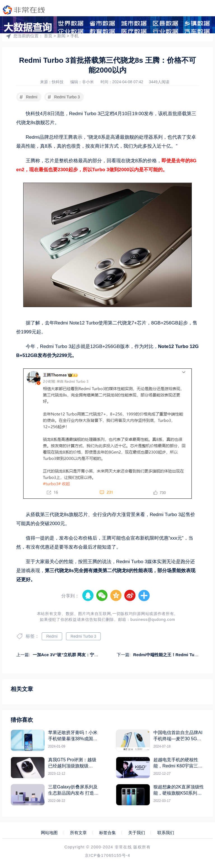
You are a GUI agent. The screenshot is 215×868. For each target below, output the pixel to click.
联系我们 (166, 833)
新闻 (61, 36)
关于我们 (137, 833)
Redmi (28, 97)
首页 (48, 36)
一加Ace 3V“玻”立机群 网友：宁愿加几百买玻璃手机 (82, 655)
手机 (74, 36)
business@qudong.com (153, 619)
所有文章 (78, 833)
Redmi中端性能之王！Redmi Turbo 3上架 (173, 655)
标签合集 (107, 833)
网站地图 (49, 833)
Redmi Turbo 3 (63, 97)
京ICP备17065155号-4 (107, 855)
